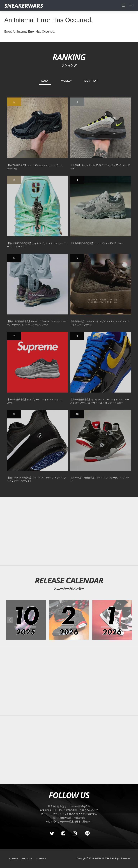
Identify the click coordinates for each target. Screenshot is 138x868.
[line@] (86, 833)
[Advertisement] (69, 531)
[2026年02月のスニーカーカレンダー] (69, 620)
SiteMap (13, 859)
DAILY (45, 81)
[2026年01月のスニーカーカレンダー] (112, 620)
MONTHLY (91, 81)
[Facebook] (63, 833)
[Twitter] (52, 833)
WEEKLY (67, 81)
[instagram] (75, 833)
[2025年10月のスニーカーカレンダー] (26, 620)
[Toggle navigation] (130, 6)
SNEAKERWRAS (103, 858)
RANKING (69, 57)
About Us (27, 859)
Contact (41, 859)
